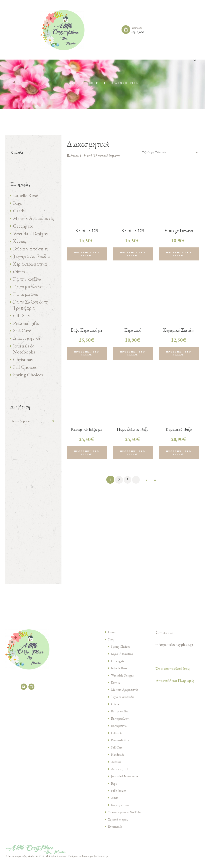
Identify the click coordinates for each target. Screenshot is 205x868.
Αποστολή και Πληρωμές (175, 686)
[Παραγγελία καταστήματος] (167, 153)
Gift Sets (21, 319)
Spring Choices (28, 380)
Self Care (117, 753)
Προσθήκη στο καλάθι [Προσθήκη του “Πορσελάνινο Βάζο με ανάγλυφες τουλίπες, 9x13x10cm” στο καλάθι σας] (133, 454)
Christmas (23, 364)
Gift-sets (117, 738)
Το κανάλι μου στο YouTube (126, 818)
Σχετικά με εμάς (118, 825)
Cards (19, 211)
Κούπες (20, 243)
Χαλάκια (116, 767)
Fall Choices (25, 372)
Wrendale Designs (30, 235)
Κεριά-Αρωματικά (30, 266)
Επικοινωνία (115, 832)
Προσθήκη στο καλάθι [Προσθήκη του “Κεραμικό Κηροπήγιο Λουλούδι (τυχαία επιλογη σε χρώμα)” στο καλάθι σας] (133, 354)
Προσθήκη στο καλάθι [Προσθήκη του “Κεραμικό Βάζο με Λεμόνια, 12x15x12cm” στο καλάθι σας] (87, 454)
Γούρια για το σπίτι (30, 250)
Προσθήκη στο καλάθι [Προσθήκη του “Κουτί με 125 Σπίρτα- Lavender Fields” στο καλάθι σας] (87, 254)
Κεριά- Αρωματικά (122, 659)
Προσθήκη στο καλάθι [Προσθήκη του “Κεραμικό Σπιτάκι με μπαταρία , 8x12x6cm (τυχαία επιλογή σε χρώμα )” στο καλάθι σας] (179, 354)
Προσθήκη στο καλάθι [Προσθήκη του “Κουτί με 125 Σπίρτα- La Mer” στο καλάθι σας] (133, 254)
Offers (19, 274)
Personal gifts (26, 327)
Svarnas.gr (103, 862)
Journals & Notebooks (24, 353)
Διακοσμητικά (27, 342)
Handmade (119, 760)
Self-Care (22, 334)
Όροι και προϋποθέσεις (173, 674)
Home (71, 83)
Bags (17, 204)
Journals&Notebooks (126, 782)
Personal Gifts (121, 746)
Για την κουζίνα (27, 282)
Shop (94, 83)
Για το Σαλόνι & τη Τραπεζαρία (31, 308)
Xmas (115, 803)
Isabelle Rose (25, 196)
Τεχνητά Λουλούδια (31, 258)
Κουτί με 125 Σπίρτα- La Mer (133, 234)
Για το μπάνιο (26, 297)
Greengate (23, 227)
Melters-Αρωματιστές (34, 219)
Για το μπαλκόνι (28, 289)
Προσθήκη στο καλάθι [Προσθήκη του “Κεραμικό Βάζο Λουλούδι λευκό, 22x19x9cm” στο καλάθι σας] (179, 454)
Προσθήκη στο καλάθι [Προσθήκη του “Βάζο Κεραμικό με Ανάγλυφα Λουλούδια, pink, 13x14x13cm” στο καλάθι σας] (87, 354)
